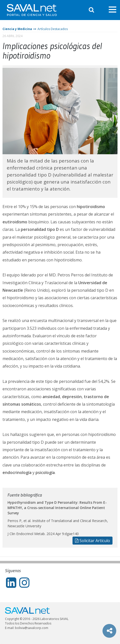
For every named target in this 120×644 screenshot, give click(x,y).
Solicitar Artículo (92, 541)
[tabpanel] (60, 111)
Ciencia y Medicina (17, 29)
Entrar (101, 10)
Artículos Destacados (53, 29)
